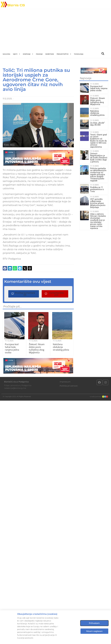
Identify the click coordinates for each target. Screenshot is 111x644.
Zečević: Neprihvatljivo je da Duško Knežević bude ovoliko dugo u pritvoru (99, 158)
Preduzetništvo (64, 54)
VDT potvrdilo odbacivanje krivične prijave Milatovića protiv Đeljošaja (98, 203)
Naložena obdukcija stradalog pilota (61, 347)
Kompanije (28, 54)
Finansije (39, 54)
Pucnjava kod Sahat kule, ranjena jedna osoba (12, 348)
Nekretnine (50, 54)
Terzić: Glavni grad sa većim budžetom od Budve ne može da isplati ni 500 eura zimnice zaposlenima (98, 141)
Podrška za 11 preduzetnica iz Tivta (97, 189)
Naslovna (6, 54)
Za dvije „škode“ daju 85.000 (97, 124)
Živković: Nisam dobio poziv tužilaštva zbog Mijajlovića (37, 348)
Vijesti (17, 54)
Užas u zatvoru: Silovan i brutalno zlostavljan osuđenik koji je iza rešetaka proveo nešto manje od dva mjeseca (98, 221)
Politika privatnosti (69, 386)
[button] (5, 268)
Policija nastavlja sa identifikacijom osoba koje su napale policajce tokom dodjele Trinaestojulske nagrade (98, 175)
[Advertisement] (55, 30)
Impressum (65, 382)
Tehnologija (79, 54)
